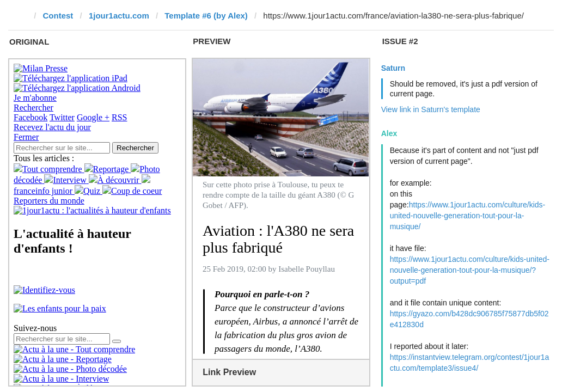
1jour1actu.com (119, 16)
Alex (389, 133)
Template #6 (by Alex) (206, 16)
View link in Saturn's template (431, 109)
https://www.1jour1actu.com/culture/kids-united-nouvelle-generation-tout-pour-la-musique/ (468, 216)
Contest (58, 16)
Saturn (393, 68)
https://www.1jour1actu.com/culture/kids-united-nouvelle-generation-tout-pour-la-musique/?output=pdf (470, 270)
